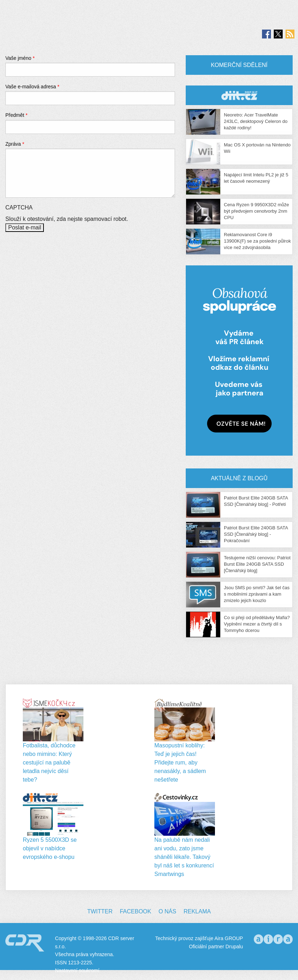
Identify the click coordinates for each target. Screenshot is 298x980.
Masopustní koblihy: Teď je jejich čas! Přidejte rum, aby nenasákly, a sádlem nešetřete (180, 763)
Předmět (16, 115)
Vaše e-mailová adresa (32, 87)
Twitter (100, 911)
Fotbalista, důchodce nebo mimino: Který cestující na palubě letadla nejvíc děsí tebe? (49, 763)
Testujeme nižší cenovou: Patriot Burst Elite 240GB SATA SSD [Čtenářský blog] (257, 564)
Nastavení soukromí (77, 970)
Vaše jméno (20, 58)
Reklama (197, 911)
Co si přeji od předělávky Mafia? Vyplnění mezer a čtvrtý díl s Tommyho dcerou (257, 624)
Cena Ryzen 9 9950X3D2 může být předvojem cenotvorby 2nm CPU (256, 211)
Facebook (135, 911)
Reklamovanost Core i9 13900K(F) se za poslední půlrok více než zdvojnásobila (257, 241)
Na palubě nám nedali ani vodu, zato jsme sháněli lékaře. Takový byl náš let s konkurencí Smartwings (184, 857)
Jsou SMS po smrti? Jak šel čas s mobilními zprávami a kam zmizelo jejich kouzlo (257, 594)
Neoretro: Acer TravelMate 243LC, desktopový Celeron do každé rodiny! (256, 121)
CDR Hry (239, 95)
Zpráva (15, 144)
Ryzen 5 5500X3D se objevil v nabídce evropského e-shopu (50, 848)
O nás (168, 911)
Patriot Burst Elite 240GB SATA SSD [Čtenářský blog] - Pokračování (256, 534)
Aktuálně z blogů (239, 478)
